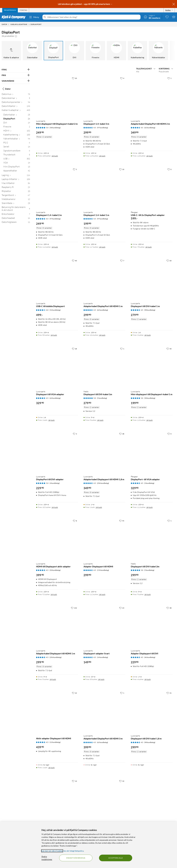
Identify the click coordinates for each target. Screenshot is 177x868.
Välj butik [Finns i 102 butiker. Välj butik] (55, 507)
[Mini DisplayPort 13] (17, 167)
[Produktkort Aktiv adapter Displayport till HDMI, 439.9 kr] (57, 711)
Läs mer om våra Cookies (52, 851)
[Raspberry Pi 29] (16, 188)
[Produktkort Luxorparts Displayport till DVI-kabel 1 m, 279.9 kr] (152, 279)
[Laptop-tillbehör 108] (16, 180)
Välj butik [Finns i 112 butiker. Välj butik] (102, 594)
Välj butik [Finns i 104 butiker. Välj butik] (102, 335)
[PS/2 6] (17, 143)
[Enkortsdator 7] (16, 215)
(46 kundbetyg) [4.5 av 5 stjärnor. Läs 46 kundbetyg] (150, 657)
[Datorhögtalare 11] (16, 223)
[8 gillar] (75, 521)
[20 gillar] (74, 78)
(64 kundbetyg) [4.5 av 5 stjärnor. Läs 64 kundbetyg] (55, 398)
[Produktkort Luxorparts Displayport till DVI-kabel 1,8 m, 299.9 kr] (152, 711)
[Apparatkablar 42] (17, 171)
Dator (6, 89)
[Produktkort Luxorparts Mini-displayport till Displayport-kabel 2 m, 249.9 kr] (57, 97)
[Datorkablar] (32, 51)
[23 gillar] (122, 608)
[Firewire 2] (17, 127)
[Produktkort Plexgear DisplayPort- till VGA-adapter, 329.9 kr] (152, 452)
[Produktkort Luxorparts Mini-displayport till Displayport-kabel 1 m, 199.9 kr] (152, 367)
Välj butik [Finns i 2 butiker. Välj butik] (147, 335)
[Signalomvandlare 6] (17, 151)
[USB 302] (17, 159)
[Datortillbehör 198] (16, 107)
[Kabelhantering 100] (17, 135)
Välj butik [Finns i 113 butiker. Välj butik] (149, 420)
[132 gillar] (74, 608)
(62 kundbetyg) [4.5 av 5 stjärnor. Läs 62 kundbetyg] (150, 128)
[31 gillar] (169, 693)
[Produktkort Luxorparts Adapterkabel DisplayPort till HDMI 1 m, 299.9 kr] (104, 279)
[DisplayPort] (53, 51)
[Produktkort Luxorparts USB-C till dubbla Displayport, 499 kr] (57, 279)
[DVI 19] (17, 123)
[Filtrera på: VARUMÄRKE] (16, 81)
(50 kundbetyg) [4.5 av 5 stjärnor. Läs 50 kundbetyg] (55, 570)
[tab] (10, 10)
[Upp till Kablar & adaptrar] (11, 51)
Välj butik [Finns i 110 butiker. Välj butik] (149, 156)
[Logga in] (152, 17)
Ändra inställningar (47, 858)
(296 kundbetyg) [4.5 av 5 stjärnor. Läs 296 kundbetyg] (103, 483)
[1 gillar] (169, 78)
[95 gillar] (122, 521)
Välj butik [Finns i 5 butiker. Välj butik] (53, 679)
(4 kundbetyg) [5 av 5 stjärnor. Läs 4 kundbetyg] (55, 483)
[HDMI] (116, 51)
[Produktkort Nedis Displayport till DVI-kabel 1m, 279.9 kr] (104, 367)
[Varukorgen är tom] (174, 17)
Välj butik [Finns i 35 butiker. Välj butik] (101, 679)
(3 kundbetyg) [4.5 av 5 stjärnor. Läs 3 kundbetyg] (149, 483)
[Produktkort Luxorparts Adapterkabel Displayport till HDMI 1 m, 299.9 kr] (57, 626)
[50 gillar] (169, 349)
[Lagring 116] (16, 176)
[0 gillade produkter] (167, 17)
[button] (16, 36)
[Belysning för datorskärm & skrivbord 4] (16, 209)
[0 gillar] (169, 169)
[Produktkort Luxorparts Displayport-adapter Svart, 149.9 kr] (104, 626)
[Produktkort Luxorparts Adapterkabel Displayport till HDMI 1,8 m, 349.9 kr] (104, 452)
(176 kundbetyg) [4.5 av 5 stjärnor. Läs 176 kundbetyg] (103, 570)
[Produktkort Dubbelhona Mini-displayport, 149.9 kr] (104, 799)
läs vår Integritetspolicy (74, 851)
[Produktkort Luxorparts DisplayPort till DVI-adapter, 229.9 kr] (57, 452)
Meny (34, 17)
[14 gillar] (74, 781)
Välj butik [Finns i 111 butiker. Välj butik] (149, 507)
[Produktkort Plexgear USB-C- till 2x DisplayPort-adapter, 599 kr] (152, 188)
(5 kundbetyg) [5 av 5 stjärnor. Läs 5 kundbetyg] (102, 398)
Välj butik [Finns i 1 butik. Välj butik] (51, 420)
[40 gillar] (74, 261)
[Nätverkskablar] (158, 51)
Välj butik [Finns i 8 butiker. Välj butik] (100, 420)
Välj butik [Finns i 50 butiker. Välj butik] (54, 335)
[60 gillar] (169, 261)
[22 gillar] (74, 693)
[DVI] (74, 51)
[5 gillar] (75, 169)
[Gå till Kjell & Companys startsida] (14, 17)
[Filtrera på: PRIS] (16, 75)
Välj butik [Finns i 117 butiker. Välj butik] (102, 247)
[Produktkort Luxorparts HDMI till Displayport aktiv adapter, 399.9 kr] (57, 539)
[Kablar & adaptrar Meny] (29, 24)
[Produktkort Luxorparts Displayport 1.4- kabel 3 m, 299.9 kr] (104, 97)
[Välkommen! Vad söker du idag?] (93, 17)
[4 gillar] (122, 78)
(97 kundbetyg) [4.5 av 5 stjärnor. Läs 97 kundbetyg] (102, 128)
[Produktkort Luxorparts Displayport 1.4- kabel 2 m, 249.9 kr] (57, 188)
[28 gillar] (74, 349)
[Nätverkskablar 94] (17, 139)
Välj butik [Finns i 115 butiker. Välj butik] (102, 156)
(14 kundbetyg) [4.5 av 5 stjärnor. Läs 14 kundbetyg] (102, 657)
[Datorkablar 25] (17, 115)
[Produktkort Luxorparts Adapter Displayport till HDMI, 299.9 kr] (104, 539)
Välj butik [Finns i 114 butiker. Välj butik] (55, 247)
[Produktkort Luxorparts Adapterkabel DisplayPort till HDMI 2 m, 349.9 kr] (152, 97)
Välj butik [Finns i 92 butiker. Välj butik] (54, 594)
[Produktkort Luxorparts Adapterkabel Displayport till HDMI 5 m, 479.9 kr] (57, 799)
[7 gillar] (122, 261)
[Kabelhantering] (137, 51)
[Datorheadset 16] (16, 219)
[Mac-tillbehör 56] (16, 184)
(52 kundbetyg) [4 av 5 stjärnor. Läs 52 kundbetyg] (55, 310)
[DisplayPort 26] (17, 119)
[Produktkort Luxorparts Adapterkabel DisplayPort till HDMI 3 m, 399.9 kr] (104, 711)
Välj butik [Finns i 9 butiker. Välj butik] (147, 594)
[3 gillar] (75, 434)
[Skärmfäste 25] (16, 204)
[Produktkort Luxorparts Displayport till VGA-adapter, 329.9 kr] (57, 367)
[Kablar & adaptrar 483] (16, 111)
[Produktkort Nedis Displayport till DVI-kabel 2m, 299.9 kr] (152, 539)
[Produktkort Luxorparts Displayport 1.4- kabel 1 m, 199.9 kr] (104, 188)
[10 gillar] (122, 169)
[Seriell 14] (17, 147)
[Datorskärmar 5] (16, 99)
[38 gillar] (122, 434)
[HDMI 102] (17, 131)
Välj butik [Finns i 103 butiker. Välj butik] (55, 156)
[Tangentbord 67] (16, 196)
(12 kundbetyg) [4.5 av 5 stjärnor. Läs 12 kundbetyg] (55, 742)
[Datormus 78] (16, 95)
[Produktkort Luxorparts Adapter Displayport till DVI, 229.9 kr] (152, 626)
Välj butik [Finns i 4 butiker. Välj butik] (147, 679)
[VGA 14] (17, 163)
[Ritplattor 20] (16, 192)
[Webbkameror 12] (16, 200)
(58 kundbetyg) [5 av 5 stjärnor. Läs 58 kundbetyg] (55, 128)
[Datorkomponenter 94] (16, 103)
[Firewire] (95, 51)
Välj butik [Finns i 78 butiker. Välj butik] (148, 247)
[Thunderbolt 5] (17, 155)
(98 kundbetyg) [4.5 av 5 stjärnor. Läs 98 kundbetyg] (150, 310)
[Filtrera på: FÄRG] (16, 70)
